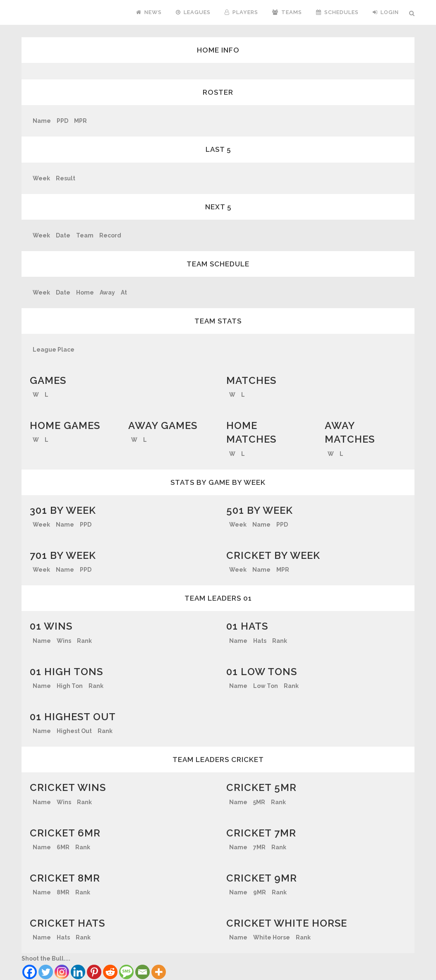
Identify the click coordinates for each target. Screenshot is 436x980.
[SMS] (126, 972)
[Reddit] (110, 972)
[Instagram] (62, 972)
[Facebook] (30, 972)
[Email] (143, 972)
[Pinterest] (94, 972)
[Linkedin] (78, 972)
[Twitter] (46, 972)
